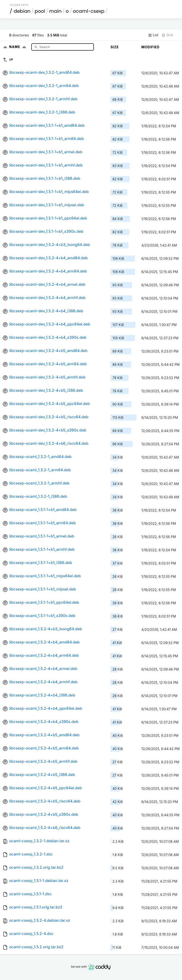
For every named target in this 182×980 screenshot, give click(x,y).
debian (22, 11)
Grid (167, 35)
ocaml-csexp (89, 11)
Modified (150, 47)
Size (115, 47)
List (153, 35)
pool (40, 11)
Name (19, 47)
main (55, 11)
